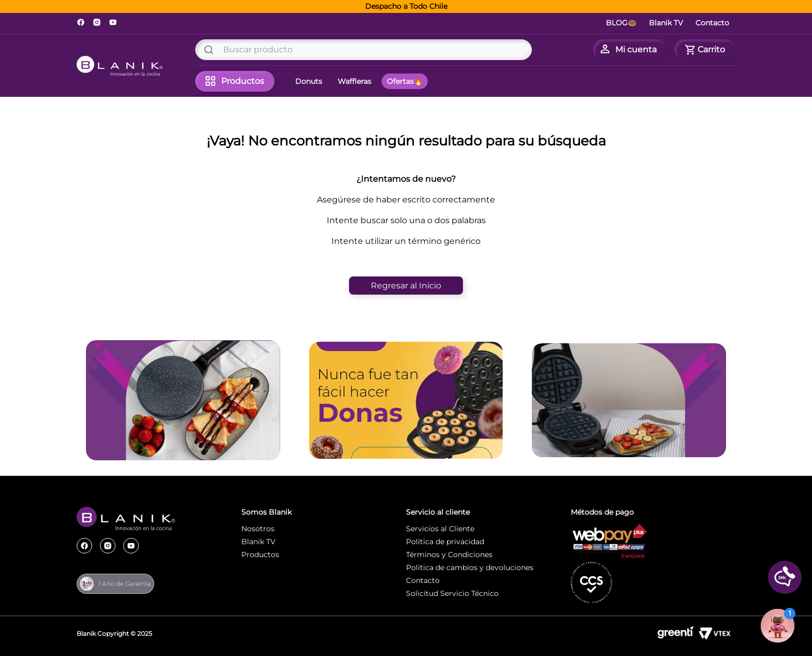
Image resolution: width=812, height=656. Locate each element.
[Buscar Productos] (211, 50)
